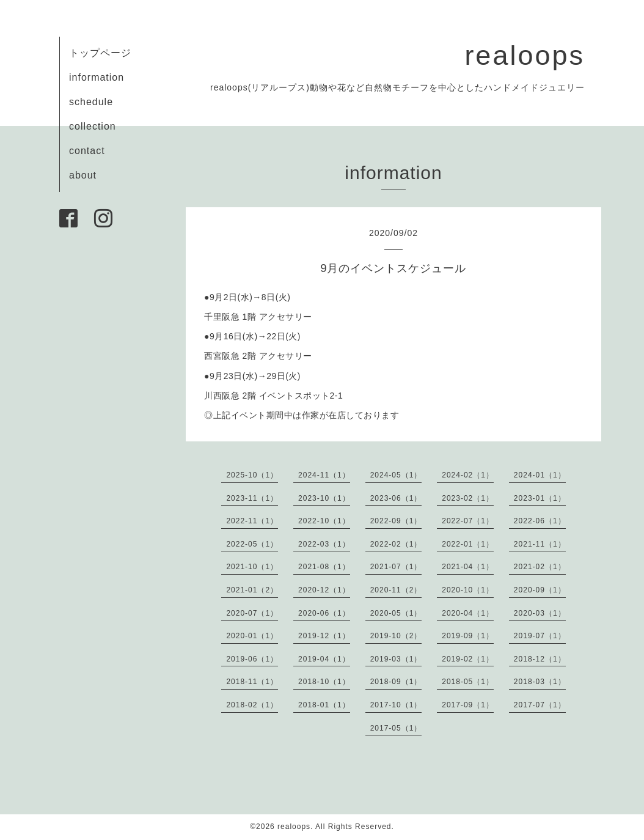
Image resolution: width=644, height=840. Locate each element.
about (83, 175)
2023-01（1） (540, 498)
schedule (91, 102)
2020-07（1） (252, 613)
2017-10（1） (396, 705)
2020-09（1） (540, 590)
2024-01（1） (540, 475)
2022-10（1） (324, 521)
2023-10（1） (324, 498)
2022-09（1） (396, 521)
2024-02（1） (468, 475)
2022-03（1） (324, 544)
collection (93, 126)
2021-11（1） (540, 544)
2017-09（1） (468, 705)
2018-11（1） (252, 682)
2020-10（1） (468, 590)
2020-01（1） (252, 636)
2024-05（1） (396, 475)
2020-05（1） (396, 613)
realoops (525, 55)
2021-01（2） (252, 590)
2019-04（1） (324, 659)
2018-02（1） (252, 705)
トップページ (100, 53)
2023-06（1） (396, 498)
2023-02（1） (468, 498)
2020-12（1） (324, 590)
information (97, 77)
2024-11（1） (324, 475)
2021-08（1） (324, 567)
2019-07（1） (540, 636)
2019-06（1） (252, 659)
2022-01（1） (468, 544)
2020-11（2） (396, 590)
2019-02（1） (468, 659)
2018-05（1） (468, 682)
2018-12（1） (540, 659)
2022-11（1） (252, 521)
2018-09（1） (396, 682)
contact (87, 151)
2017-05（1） (396, 728)
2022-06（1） (540, 521)
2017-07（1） (540, 705)
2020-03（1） (540, 613)
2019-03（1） (396, 659)
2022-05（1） (252, 544)
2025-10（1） (252, 475)
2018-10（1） (324, 682)
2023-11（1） (252, 498)
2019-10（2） (396, 636)
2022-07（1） (468, 521)
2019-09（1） (468, 636)
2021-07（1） (396, 567)
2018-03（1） (540, 682)
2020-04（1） (468, 613)
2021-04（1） (468, 567)
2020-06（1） (324, 613)
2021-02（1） (540, 567)
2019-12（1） (324, 636)
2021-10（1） (252, 567)
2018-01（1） (324, 705)
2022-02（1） (396, 544)
